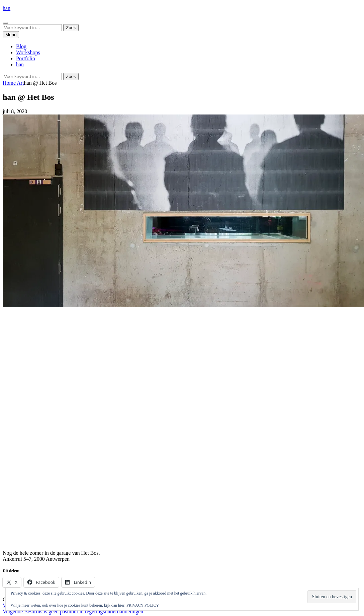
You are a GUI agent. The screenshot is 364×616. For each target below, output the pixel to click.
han (7, 8)
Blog (21, 46)
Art (20, 83)
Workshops (28, 52)
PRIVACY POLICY (143, 605)
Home (10, 83)
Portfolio (26, 58)
